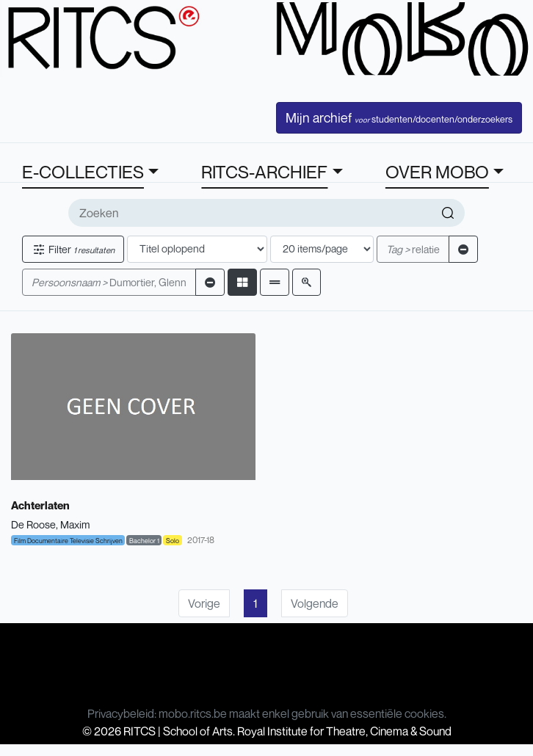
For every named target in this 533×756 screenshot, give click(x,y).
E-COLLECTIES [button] (83, 172)
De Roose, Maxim (50, 524)
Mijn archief (399, 117)
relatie (413, 249)
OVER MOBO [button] (437, 172)
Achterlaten (40, 505)
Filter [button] (73, 249)
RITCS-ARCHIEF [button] (264, 172)
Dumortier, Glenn (109, 282)
